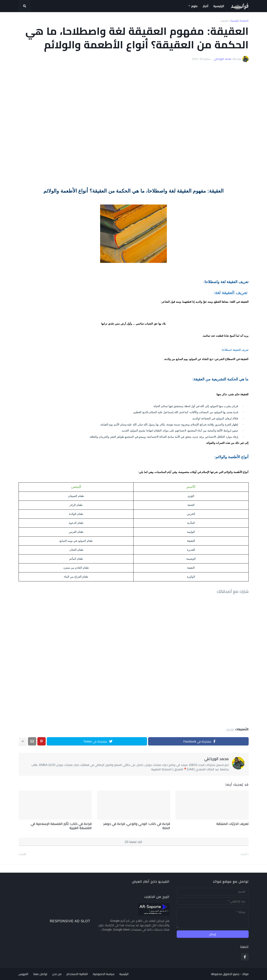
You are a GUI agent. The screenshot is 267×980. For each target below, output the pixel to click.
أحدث (244, 854)
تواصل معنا (40, 974)
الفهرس (23, 974)
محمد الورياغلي (217, 759)
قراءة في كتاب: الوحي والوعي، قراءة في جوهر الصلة (137, 826)
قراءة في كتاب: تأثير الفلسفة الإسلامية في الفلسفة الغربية (61, 826)
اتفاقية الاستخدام (77, 974)
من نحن (57, 974)
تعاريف (224, 21)
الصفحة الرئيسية (239, 21)
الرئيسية (124, 974)
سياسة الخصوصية (104, 974)
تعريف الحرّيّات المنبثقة (232, 824)
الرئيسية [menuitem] (219, 6)
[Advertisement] (134, 125)
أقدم (23, 854)
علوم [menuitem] (195, 6)
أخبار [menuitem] (206, 6)
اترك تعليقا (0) (134, 842)
